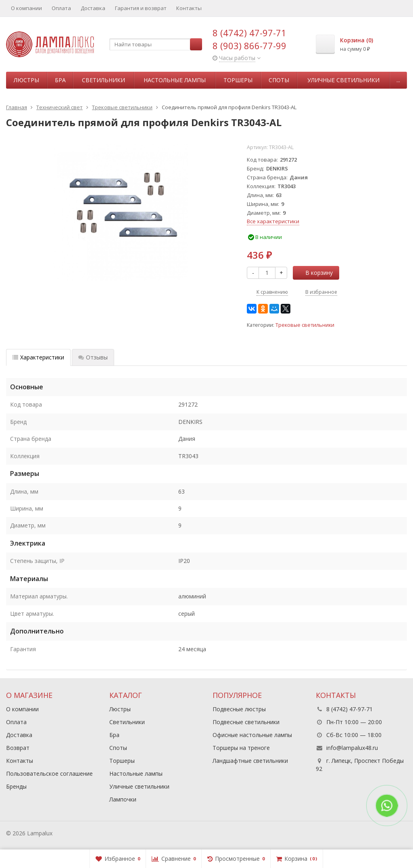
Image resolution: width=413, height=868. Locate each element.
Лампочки (123, 799)
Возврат (18, 748)
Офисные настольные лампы (252, 735)
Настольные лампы (175, 80)
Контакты (189, 8)
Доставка (93, 8)
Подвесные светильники (246, 722)
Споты (279, 80)
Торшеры (238, 80)
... (398, 80)
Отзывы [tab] (93, 357)
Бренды (16, 786)
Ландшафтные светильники (250, 761)
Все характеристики (273, 221)
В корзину (315, 273)
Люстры (26, 80)
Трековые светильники (305, 325)
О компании (26, 8)
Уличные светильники (343, 80)
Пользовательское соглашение (49, 774)
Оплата (61, 8)
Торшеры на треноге (241, 748)
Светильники (103, 80)
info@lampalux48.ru (352, 748)
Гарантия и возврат (141, 8)
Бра (60, 80)
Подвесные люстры (239, 709)
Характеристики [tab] (38, 357)
